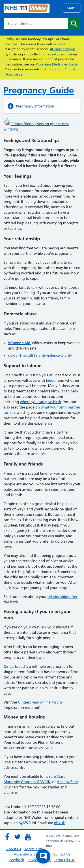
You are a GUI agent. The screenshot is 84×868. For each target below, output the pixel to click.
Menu (72, 8)
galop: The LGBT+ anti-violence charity (40, 355)
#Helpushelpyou (63, 49)
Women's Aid (19, 343)
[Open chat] (43, 856)
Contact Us (62, 854)
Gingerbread (14, 666)
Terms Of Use (64, 860)
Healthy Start (68, 782)
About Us (14, 849)
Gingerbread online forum (40, 702)
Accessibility (34, 849)
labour (51, 380)
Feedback (17, 860)
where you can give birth (41, 402)
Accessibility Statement (32, 854)
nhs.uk (59, 823)
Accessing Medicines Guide (57, 64)
